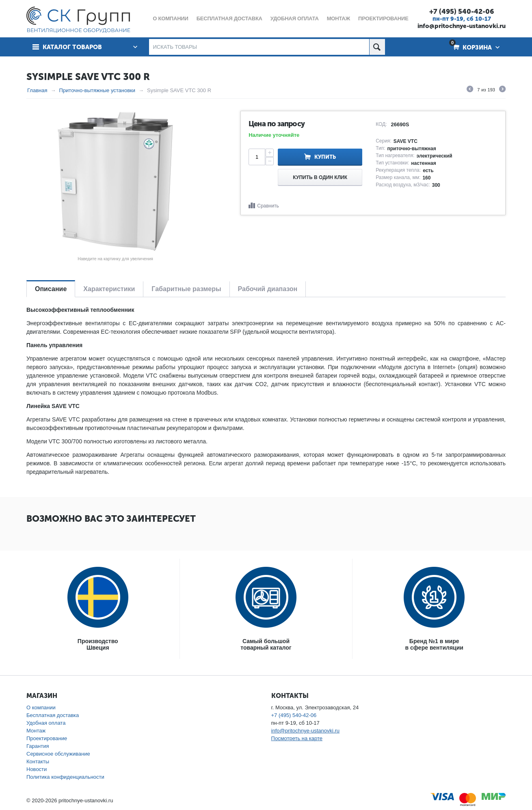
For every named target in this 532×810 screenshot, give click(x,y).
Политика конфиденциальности (65, 777)
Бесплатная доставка (53, 715)
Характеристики (109, 289)
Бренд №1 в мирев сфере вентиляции (434, 644)
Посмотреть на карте (297, 738)
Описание (51, 289)
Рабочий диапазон (268, 289)
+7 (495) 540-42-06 (462, 11)
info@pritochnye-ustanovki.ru (462, 26)
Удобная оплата (46, 723)
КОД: (381, 124)
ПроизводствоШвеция (98, 644)
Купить (325, 157)
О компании (41, 707)
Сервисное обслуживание (58, 754)
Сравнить (268, 206)
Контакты (38, 761)
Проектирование (47, 738)
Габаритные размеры (186, 289)
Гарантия (38, 746)
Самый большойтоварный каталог (266, 644)
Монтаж (36, 731)
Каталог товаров (72, 47)
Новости (37, 769)
